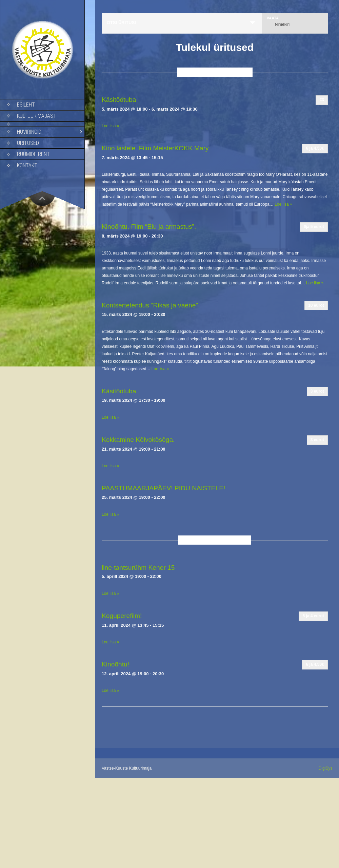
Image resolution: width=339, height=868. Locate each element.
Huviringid (29, 132)
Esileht (26, 105)
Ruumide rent (33, 154)
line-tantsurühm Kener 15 (138, 568)
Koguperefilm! (122, 616)
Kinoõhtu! (115, 664)
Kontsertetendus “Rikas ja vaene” (150, 305)
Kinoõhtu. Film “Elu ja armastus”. (149, 227)
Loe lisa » (110, 126)
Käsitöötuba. (120, 391)
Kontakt (27, 165)
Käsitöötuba (119, 100)
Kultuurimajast (37, 116)
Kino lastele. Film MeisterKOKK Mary (155, 148)
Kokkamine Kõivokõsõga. (138, 440)
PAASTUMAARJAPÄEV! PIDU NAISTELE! (163, 488)
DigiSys (326, 768)
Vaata (273, 18)
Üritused (28, 143)
